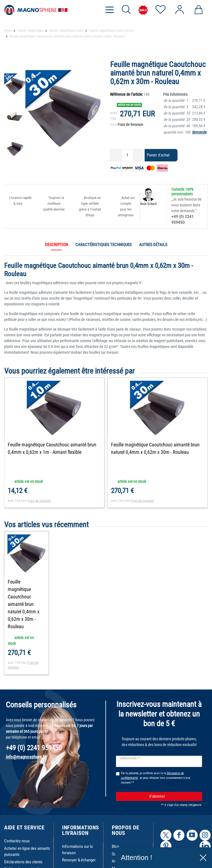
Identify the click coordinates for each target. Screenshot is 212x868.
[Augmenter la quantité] (139, 155)
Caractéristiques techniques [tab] (104, 245)
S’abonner (174, 785)
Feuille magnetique (30, 31)
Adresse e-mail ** (130, 747)
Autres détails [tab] (153, 245)
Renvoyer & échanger (79, 848)
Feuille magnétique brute (66, 31)
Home (8, 31)
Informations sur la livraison (77, 838)
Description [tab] (56, 245)
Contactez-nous (17, 829)
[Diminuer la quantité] (116, 155)
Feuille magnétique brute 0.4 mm (111, 31)
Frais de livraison (130, 124)
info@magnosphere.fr (26, 745)
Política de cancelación (23, 858)
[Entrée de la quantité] (127, 155)
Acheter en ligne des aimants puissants (27, 840)
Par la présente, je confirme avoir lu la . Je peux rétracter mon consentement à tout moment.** (156, 766)
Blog (115, 835)
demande (199, 132)
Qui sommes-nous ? (128, 842)
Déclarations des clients (23, 850)
